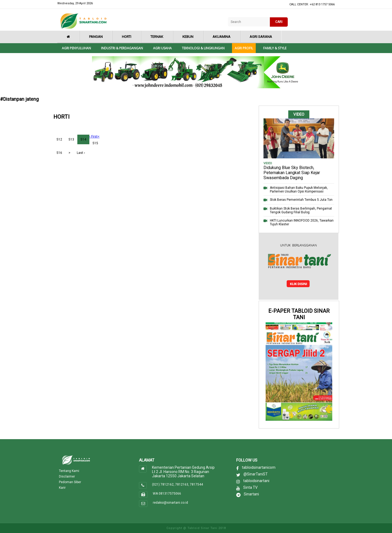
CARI (279, 22)
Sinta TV (250, 487)
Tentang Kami (69, 471)
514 (83, 139)
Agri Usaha (162, 48)
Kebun (188, 37)
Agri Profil (244, 48)
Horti (127, 37)
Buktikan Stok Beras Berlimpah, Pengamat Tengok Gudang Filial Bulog (301, 210)
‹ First (93, 137)
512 (59, 139)
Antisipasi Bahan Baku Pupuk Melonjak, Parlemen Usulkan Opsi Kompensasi (299, 190)
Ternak (157, 37)
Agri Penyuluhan (76, 48)
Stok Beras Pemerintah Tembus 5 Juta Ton (301, 200)
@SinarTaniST (256, 474)
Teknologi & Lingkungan (203, 48)
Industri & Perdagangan (122, 48)
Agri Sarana (261, 37)
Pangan (96, 37)
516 (59, 153)
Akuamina (221, 37)
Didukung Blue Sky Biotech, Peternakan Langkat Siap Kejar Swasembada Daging (292, 173)
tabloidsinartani (256, 481)
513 (71, 139)
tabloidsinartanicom (259, 467)
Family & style (275, 48)
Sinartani (251, 494)
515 (95, 143)
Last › (81, 153)
